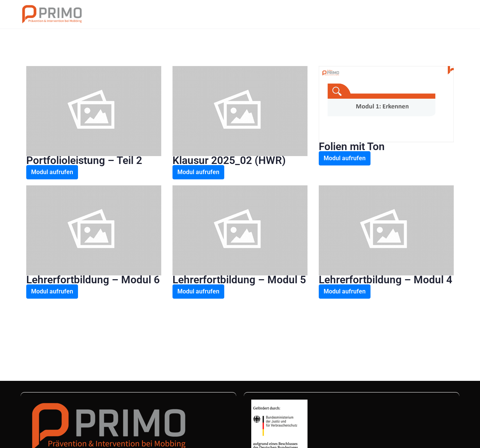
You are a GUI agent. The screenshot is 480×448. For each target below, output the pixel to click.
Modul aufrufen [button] (52, 172)
